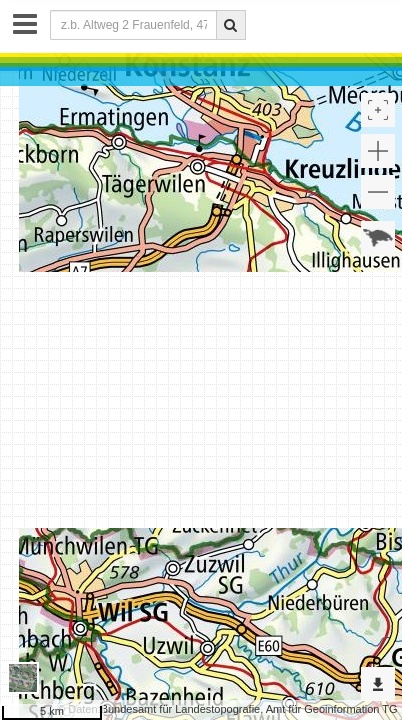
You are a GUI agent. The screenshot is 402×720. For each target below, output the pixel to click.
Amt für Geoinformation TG (332, 709)
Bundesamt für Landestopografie (181, 709)
